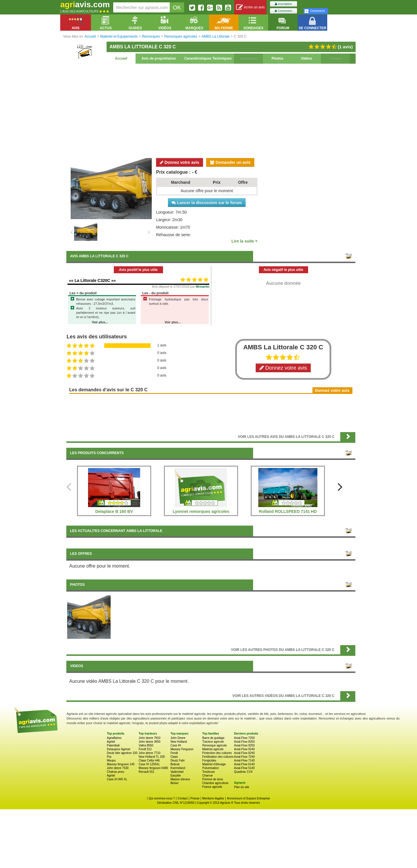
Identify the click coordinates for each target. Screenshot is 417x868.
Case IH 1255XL (149, 764)
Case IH (176, 745)
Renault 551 (147, 772)
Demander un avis (230, 162)
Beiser (175, 783)
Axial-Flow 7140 (244, 760)
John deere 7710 (150, 753)
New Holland (179, 742)
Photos (278, 58)
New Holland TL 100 (152, 757)
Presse (195, 798)
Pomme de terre (213, 779)
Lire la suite (244, 241)
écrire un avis (250, 7)
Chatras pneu (116, 772)
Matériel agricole (213, 749)
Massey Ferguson (182, 749)
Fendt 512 (145, 749)
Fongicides (209, 760)
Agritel (111, 742)
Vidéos (306, 58)
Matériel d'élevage (214, 764)
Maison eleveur (180, 779)
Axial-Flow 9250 (244, 745)
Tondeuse (208, 772)
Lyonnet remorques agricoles (201, 511)
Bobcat (175, 764)
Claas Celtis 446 (149, 760)
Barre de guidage (213, 738)
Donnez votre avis (180, 162)
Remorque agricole (214, 745)
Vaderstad (177, 772)
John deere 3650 (150, 742)
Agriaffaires (114, 738)
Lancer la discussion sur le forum (207, 203)
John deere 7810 (150, 738)
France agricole (212, 787)
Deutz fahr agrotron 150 (122, 753)
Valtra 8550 (146, 745)
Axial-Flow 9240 (244, 749)
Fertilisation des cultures (218, 757)
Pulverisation (210, 768)
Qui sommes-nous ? (162, 798)
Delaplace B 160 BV (114, 511)
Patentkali (113, 745)
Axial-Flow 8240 (244, 753)
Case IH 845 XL (117, 779)
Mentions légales (213, 798)
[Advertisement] (211, 110)
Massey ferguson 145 (121, 764)
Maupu (111, 760)
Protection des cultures (217, 753)
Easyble (176, 776)
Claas (174, 757)
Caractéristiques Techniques (208, 58)
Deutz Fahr (178, 760)
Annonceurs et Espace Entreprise (248, 798)
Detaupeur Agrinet (119, 749)
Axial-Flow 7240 (244, 757)
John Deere (178, 738)
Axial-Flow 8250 (244, 742)
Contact (182, 798)
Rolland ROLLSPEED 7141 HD (288, 511)
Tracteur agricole (213, 742)
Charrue (207, 776)
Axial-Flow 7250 (244, 738)
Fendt (174, 753)
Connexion (284, 11)
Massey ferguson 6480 (153, 768)
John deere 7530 (118, 768)
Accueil (121, 58)
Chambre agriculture (215, 783)
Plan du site (242, 787)
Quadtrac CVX (243, 772)
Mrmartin (203, 287)
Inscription (283, 4)
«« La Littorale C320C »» (92, 280)
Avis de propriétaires (159, 58)
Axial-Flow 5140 (244, 768)
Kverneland (178, 768)
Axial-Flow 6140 (244, 764)
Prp (109, 757)
